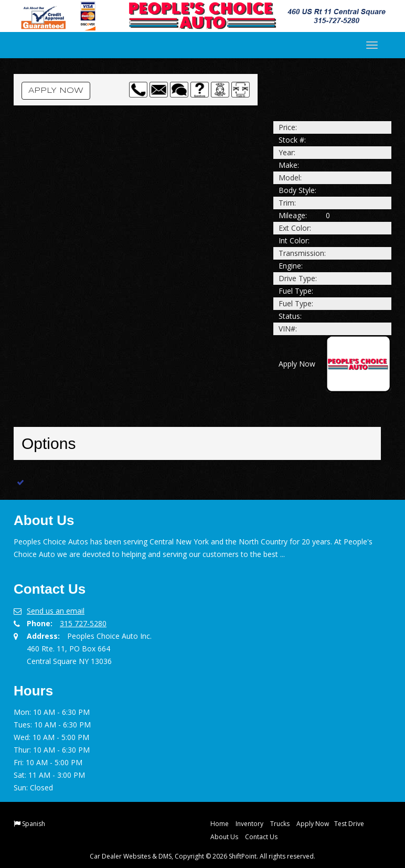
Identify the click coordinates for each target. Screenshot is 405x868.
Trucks (280, 824)
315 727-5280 (83, 623)
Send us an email (56, 611)
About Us (224, 837)
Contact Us (261, 837)
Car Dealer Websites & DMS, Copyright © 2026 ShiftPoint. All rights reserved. (202, 856)
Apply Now (56, 91)
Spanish (34, 824)
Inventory (249, 824)
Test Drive (349, 824)
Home (220, 824)
